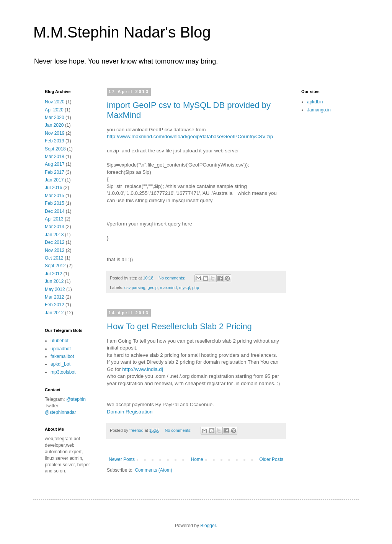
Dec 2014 (55, 211)
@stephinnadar (60, 412)
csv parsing (135, 288)
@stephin (76, 399)
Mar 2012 (55, 297)
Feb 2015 (55, 203)
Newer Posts (122, 459)
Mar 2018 (55, 157)
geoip (152, 288)
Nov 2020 (55, 102)
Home (197, 459)
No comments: (172, 278)
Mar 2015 (55, 196)
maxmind (168, 288)
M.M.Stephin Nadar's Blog (122, 32)
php (196, 288)
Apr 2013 (54, 219)
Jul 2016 (53, 188)
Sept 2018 (55, 149)
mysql (185, 288)
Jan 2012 (54, 313)
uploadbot (61, 349)
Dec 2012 (55, 242)
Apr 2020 (54, 110)
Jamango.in (319, 110)
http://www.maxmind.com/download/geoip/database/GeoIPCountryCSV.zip (190, 136)
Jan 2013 (54, 235)
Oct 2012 (54, 258)
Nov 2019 (55, 133)
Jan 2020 (54, 125)
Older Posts (271, 459)
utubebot (60, 341)
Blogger (208, 526)
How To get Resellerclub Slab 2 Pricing (179, 326)
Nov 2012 (55, 250)
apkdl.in (315, 102)
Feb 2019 (55, 141)
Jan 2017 (54, 180)
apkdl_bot (60, 364)
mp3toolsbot (63, 372)
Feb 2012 (55, 305)
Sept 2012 (55, 266)
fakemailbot (62, 356)
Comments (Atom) (153, 470)
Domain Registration (130, 412)
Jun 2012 (54, 281)
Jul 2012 (53, 274)
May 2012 (55, 289)
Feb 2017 (55, 172)
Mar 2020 (55, 118)
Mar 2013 (55, 227)
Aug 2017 (55, 164)
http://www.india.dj (142, 369)
